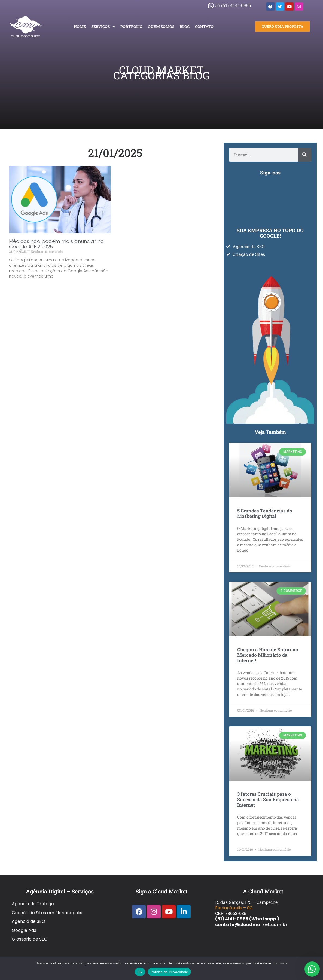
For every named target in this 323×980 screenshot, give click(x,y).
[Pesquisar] (304, 155)
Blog (185, 27)
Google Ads (24, 919)
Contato (204, 27)
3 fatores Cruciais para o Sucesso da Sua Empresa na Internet (268, 799)
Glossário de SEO (30, 925)
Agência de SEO (28, 914)
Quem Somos (161, 27)
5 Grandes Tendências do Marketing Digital (265, 513)
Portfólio (131, 27)
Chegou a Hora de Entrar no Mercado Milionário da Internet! (268, 655)
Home (80, 27)
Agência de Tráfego (33, 902)
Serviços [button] (103, 27)
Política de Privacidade (169, 972)
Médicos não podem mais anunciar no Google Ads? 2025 (56, 244)
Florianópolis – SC (234, 908)
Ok (140, 972)
